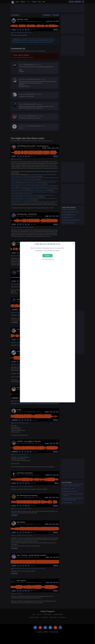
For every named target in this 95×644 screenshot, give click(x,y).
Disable (47, 256)
